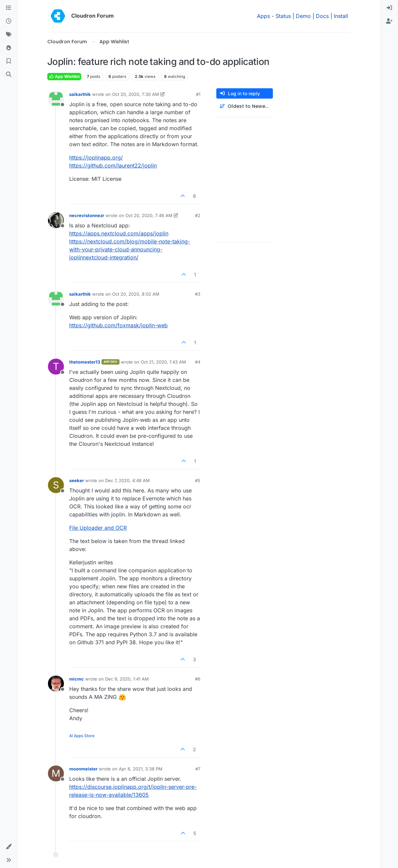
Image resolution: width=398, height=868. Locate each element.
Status (283, 16)
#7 (198, 769)
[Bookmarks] (9, 61)
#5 (198, 480)
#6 (198, 679)
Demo (303, 16)
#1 (198, 94)
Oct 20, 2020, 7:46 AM (149, 215)
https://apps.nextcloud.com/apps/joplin (119, 233)
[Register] (389, 21)
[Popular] (9, 48)
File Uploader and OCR (98, 528)
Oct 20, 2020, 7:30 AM (136, 94)
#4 (198, 362)
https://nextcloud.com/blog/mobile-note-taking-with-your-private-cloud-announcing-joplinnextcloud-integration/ (130, 249)
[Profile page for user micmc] (56, 684)
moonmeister (83, 769)
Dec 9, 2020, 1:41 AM (127, 679)
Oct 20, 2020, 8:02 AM (136, 294)
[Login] (389, 8)
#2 (198, 215)
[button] (9, 847)
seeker (77, 480)
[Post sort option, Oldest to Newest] (245, 106)
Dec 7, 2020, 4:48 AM (127, 480)
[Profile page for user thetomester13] (56, 367)
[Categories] (9, 8)
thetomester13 (85, 362)
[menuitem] (389, 8)
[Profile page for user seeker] (56, 485)
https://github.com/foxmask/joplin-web (118, 325)
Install (341, 16)
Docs (322, 16)
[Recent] (9, 21)
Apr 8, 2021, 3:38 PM (141, 769)
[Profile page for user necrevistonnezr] (56, 220)
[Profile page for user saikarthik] (56, 99)
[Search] (9, 75)
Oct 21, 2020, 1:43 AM (163, 362)
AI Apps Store (82, 736)
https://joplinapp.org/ (96, 157)
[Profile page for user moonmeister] (56, 773)
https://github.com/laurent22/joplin (113, 165)
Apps (263, 16)
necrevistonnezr (87, 215)
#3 (198, 294)
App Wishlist (64, 76)
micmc (77, 679)
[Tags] (9, 35)
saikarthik (80, 94)
